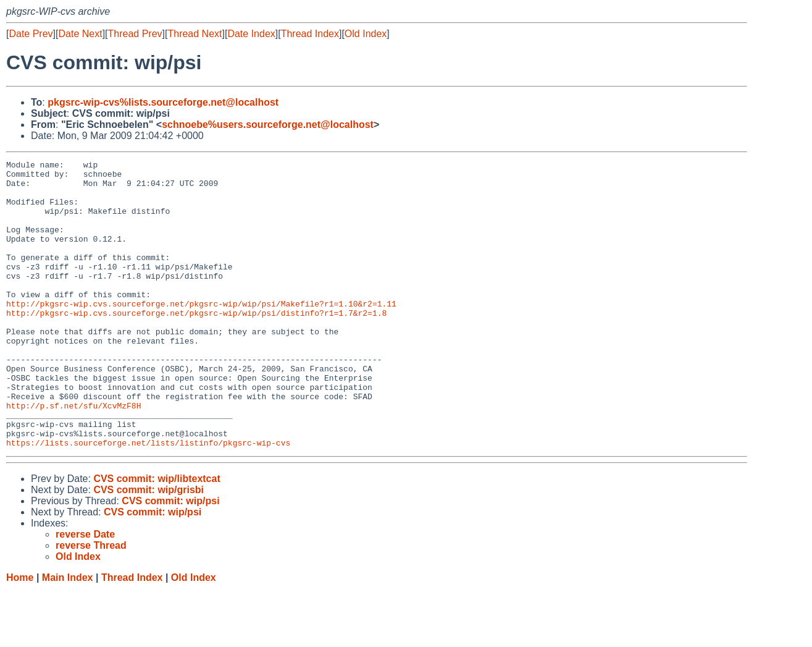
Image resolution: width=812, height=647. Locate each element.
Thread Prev (135, 34)
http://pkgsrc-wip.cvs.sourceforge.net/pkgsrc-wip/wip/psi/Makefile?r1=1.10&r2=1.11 (201, 333)
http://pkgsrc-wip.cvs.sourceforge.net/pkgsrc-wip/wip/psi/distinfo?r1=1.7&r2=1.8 (196, 344)
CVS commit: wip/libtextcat (157, 536)
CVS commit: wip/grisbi (149, 547)
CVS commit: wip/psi (170, 558)
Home (20, 635)
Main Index (68, 635)
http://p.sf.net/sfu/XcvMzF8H (73, 455)
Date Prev (31, 34)
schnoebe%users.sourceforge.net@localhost (268, 125)
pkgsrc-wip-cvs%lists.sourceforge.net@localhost (163, 102)
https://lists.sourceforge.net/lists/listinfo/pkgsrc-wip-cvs (148, 500)
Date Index (251, 34)
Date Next (80, 34)
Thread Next (195, 34)
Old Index (366, 34)
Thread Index (310, 34)
